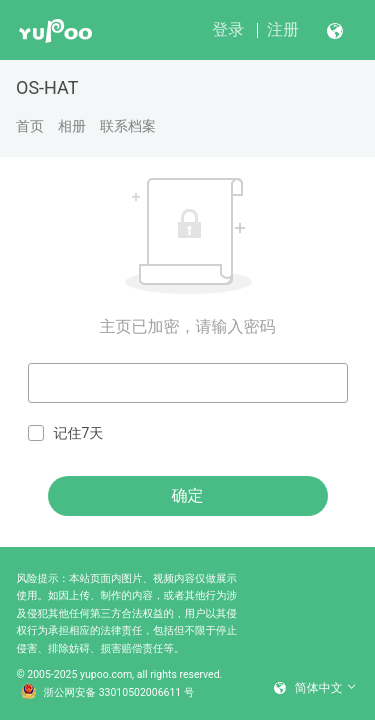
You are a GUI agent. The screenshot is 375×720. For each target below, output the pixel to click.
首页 (30, 126)
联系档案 (128, 126)
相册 (72, 126)
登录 (228, 29)
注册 (283, 29)
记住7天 (66, 433)
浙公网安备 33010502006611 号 (108, 693)
